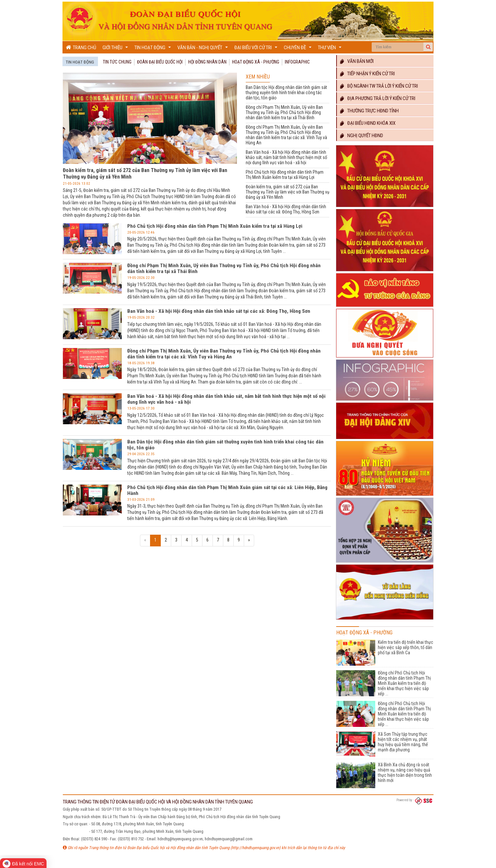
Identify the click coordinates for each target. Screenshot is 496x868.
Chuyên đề (298, 49)
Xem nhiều (258, 77)
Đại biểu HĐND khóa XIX (368, 123)
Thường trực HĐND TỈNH (369, 111)
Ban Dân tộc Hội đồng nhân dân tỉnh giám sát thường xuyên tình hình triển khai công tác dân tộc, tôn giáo (286, 93)
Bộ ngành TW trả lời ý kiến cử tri (379, 86)
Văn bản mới (357, 61)
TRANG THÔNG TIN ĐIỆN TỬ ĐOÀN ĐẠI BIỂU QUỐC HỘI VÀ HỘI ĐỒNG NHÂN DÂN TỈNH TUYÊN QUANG (158, 802)
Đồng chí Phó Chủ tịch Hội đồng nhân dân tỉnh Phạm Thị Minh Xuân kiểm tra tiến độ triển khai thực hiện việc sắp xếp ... (404, 683)
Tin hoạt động (153, 49)
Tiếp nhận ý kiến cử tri (367, 74)
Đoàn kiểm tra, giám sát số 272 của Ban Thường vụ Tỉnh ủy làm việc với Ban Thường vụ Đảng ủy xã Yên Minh (288, 192)
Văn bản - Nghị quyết (203, 49)
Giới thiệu (116, 49)
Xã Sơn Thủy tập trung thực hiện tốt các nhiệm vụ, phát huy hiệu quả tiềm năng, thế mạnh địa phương (403, 742)
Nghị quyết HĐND (362, 136)
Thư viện (331, 49)
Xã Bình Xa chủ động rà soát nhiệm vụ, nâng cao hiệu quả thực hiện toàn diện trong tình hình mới (405, 773)
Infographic (297, 62)
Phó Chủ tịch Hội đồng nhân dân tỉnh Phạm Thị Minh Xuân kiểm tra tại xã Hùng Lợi (285, 175)
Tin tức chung (117, 62)
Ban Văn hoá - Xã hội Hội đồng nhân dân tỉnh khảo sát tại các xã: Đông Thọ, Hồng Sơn (286, 209)
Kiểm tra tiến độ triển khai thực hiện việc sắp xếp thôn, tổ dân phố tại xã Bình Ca (406, 647)
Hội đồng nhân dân (207, 62)
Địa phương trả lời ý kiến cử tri (378, 98)
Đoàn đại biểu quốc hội (160, 62)
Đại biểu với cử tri (257, 49)
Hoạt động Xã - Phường (256, 62)
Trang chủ (81, 47)
